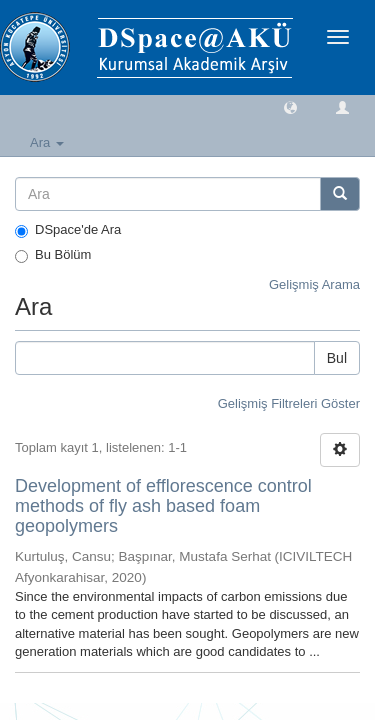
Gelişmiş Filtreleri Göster (289, 403)
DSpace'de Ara (68, 230)
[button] (290, 106)
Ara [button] (47, 142)
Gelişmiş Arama (314, 284)
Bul (337, 358)
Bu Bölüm (53, 255)
